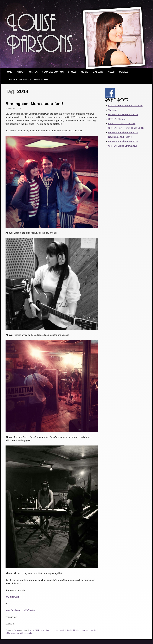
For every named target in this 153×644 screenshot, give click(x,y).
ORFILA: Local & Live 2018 (122, 123)
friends (76, 630)
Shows (72, 72)
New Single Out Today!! (120, 137)
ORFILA (33, 72)
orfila (8, 633)
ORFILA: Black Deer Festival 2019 (125, 106)
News (111, 72)
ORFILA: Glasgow (117, 119)
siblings (23, 633)
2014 (37, 630)
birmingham (45, 630)
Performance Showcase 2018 (123, 132)
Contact (124, 72)
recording (15, 633)
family (70, 630)
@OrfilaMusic (12, 597)
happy (82, 630)
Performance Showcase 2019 (123, 114)
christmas (55, 630)
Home (9, 72)
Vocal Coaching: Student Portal (29, 80)
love (88, 630)
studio (30, 633)
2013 (32, 630)
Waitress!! (113, 110)
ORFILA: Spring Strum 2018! (123, 146)
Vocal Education (53, 72)
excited (63, 630)
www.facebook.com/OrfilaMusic (21, 610)
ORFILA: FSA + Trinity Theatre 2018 (126, 128)
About (21, 72)
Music (85, 72)
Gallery (98, 72)
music (93, 630)
